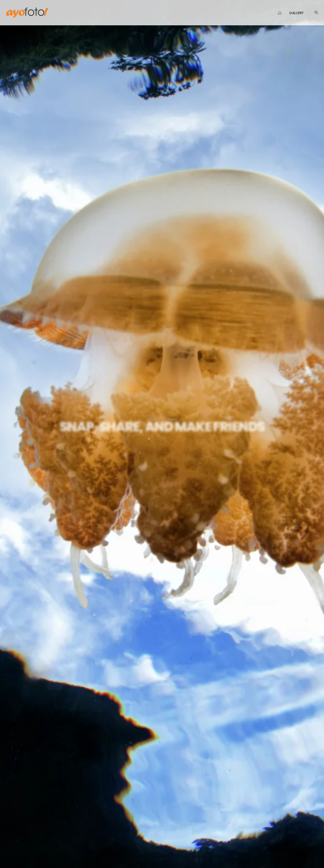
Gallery (296, 13)
